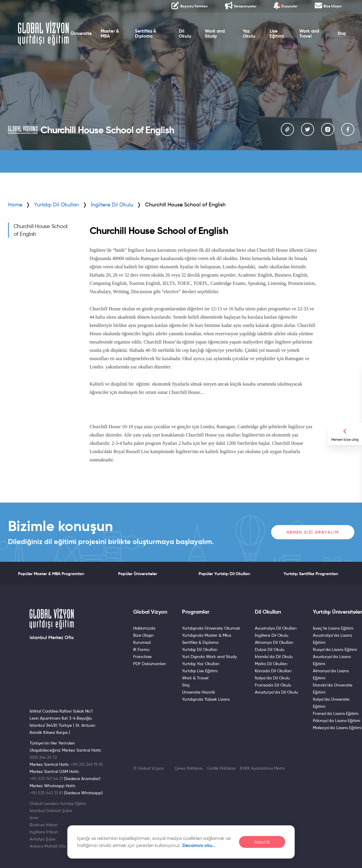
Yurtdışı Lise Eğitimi (200, 671)
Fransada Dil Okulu (273, 685)
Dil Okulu (185, 34)
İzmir (34, 818)
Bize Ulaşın (143, 635)
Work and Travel (309, 34)
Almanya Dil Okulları (274, 642)
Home (15, 205)
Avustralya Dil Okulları (276, 628)
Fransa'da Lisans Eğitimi (336, 713)
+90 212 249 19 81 (87, 764)
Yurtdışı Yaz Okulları (201, 664)
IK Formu (141, 649)
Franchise (142, 657)
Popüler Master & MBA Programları (51, 574)
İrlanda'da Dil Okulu (274, 657)
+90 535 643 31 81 (46, 793)
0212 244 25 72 (43, 757)
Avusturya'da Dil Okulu (276, 692)
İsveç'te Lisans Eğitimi (333, 628)
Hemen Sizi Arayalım (313, 532)
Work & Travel (195, 678)
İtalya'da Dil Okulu (272, 678)
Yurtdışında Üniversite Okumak (211, 628)
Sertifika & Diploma (145, 34)
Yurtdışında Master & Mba (207, 635)
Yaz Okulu (249, 34)
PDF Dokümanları (150, 664)
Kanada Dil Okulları (273, 671)
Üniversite (81, 34)
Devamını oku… (199, 845)
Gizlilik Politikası (221, 768)
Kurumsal (142, 642)
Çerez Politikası (188, 768)
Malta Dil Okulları (271, 664)
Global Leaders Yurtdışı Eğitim (58, 803)
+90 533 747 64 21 (46, 779)
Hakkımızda (144, 628)
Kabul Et (262, 842)
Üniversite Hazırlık (199, 692)
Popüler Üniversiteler (138, 574)
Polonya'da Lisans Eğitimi (337, 721)
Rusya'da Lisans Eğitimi (335, 649)
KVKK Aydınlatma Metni (262, 768)
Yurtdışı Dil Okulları (57, 205)
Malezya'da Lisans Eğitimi (337, 728)
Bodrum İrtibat (44, 825)
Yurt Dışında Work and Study (209, 657)
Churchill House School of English (41, 230)
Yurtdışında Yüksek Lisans (206, 699)
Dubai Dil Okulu (270, 649)
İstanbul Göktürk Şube (51, 811)
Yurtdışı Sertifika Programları (311, 574)
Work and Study (215, 34)
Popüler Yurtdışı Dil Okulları (224, 574)
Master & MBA (110, 34)
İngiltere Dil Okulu (272, 635)
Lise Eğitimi (277, 34)
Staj (342, 34)
